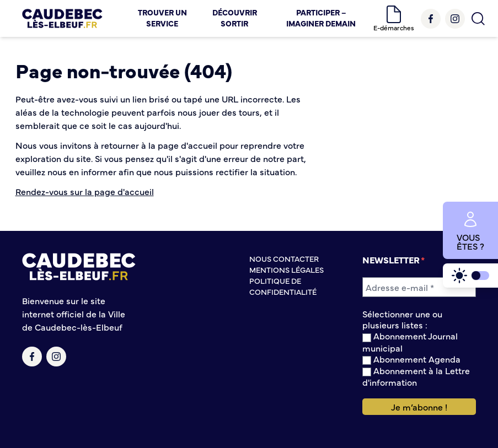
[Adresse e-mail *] (419, 287)
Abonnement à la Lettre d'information (416, 376)
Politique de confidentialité (283, 286)
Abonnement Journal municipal (410, 341)
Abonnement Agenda (411, 359)
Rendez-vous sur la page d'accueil (85, 191)
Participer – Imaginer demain (321, 18)
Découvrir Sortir (235, 18)
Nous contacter (284, 258)
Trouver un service (162, 18)
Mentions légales (287, 269)
